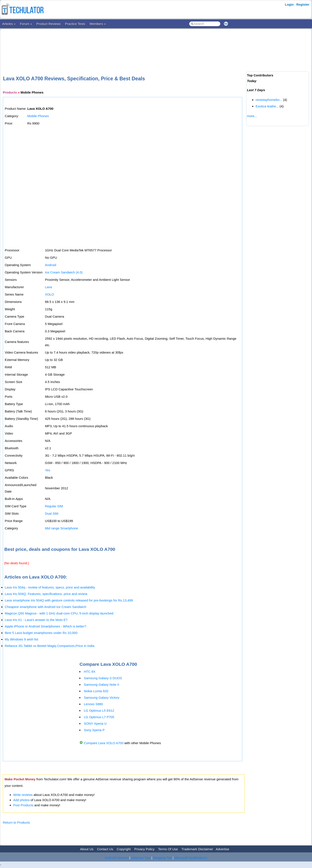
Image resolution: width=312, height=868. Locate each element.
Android (50, 265)
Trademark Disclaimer (197, 849)
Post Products (23, 805)
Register (303, 4)
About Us (87, 849)
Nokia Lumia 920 (96, 691)
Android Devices (117, 858)
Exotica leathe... (267, 106)
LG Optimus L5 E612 (99, 710)
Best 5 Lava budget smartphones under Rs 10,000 (41, 633)
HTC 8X (90, 672)
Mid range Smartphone (61, 528)
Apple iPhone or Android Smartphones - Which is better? (45, 626)
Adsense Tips (141, 858)
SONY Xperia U (95, 723)
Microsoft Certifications (191, 858)
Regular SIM (54, 506)
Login (289, 4)
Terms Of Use (168, 849)
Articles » (9, 24)
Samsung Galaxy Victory (102, 697)
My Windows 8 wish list (21, 639)
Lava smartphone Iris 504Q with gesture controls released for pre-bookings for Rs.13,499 (69, 600)
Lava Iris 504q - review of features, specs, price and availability (50, 587)
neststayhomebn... (269, 100)
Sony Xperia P (94, 730)
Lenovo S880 (93, 704)
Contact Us (105, 849)
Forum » (26, 24)
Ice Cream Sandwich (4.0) (64, 272)
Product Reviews (49, 24)
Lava (48, 287)
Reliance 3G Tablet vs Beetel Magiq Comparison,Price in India (50, 646)
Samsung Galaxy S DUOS (103, 678)
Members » (98, 24)
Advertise (222, 849)
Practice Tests (75, 24)
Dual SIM (52, 513)
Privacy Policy (144, 849)
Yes (47, 470)
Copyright (124, 849)
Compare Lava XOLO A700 (104, 743)
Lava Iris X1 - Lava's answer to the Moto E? (36, 620)
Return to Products (16, 822)
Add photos (21, 800)
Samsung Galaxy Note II (102, 685)
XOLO (49, 294)
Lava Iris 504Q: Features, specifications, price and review (46, 594)
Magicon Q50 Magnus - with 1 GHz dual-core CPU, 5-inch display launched (59, 613)
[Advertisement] (124, 45)
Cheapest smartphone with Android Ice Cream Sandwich (45, 607)
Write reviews (23, 795)
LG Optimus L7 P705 (99, 717)
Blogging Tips (163, 858)
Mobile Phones (38, 116)
